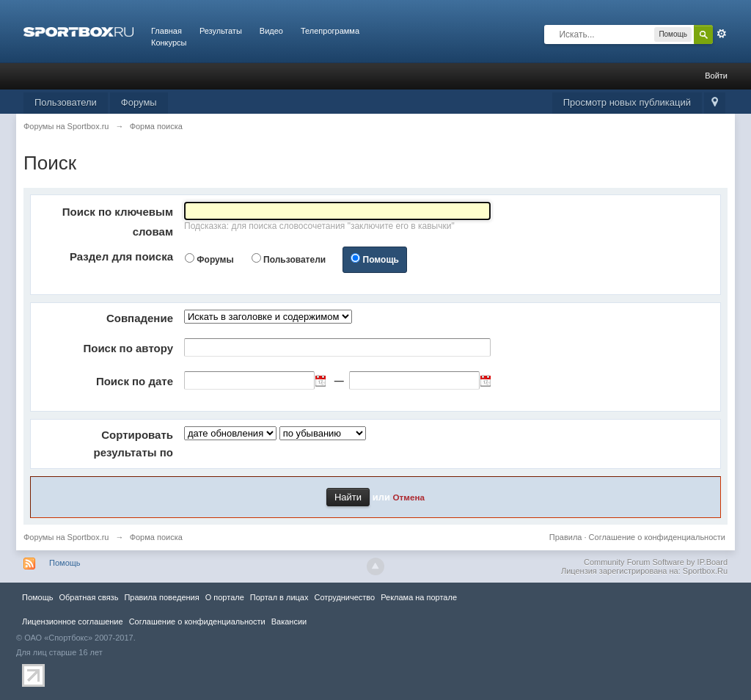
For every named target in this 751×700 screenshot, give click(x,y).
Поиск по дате (135, 381)
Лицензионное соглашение (73, 621)
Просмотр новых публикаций (627, 102)
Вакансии (289, 621)
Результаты (221, 31)
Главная (166, 31)
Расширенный (722, 34)
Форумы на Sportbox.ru (66, 537)
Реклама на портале (419, 597)
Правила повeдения (161, 597)
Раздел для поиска (121, 256)
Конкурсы (169, 43)
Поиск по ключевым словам (118, 222)
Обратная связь (88, 597)
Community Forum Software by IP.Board (656, 562)
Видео (271, 31)
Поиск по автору (128, 348)
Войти (716, 76)
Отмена (409, 497)
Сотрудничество (344, 597)
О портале (225, 597)
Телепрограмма (330, 31)
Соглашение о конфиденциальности (657, 537)
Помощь (381, 260)
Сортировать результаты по (133, 444)
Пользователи (66, 102)
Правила (566, 537)
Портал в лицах (279, 597)
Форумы (139, 102)
